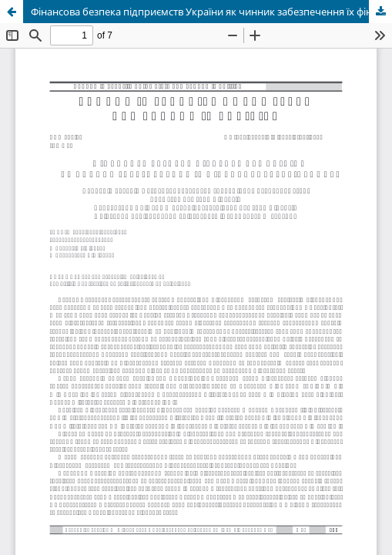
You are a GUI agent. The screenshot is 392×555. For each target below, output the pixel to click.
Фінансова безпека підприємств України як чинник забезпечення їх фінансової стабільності (211, 12)
